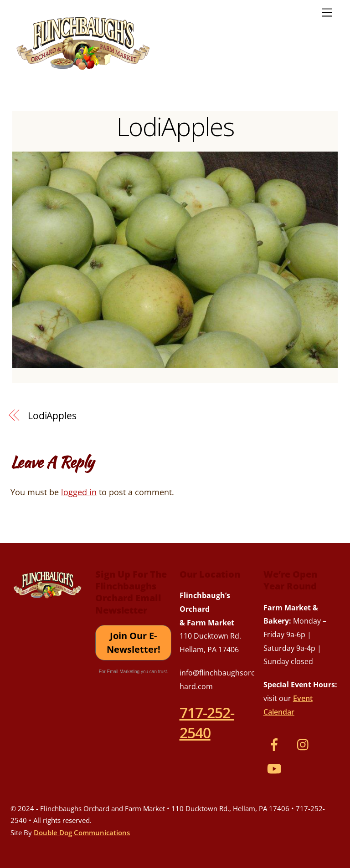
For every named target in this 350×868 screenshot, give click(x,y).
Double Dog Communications (82, 832)
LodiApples (175, 126)
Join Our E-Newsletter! (134, 642)
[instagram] (305, 744)
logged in (79, 492)
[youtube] (276, 768)
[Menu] (327, 12)
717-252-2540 (207, 722)
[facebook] (276, 744)
